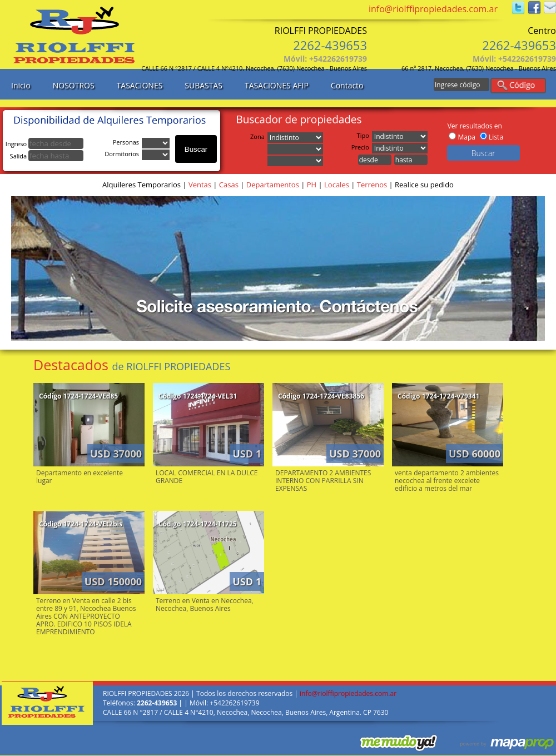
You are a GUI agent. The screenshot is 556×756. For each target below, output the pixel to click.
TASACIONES (140, 85)
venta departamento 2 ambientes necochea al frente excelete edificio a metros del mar (447, 481)
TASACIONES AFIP (277, 85)
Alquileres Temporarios (142, 185)
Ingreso (44, 144)
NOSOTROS (74, 85)
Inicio (21, 85)
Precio (362, 147)
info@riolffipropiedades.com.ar (433, 9)
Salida (47, 156)
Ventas (200, 185)
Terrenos (372, 185)
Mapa (466, 137)
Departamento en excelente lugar (80, 477)
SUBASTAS (203, 85)
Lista (496, 137)
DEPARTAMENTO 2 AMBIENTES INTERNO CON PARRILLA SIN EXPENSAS (323, 481)
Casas (229, 185)
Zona (259, 136)
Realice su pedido (424, 185)
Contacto (347, 85)
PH (312, 185)
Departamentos (273, 185)
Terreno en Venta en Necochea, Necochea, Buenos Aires (205, 605)
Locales (337, 185)
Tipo (364, 135)
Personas (127, 142)
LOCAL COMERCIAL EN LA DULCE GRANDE (207, 477)
